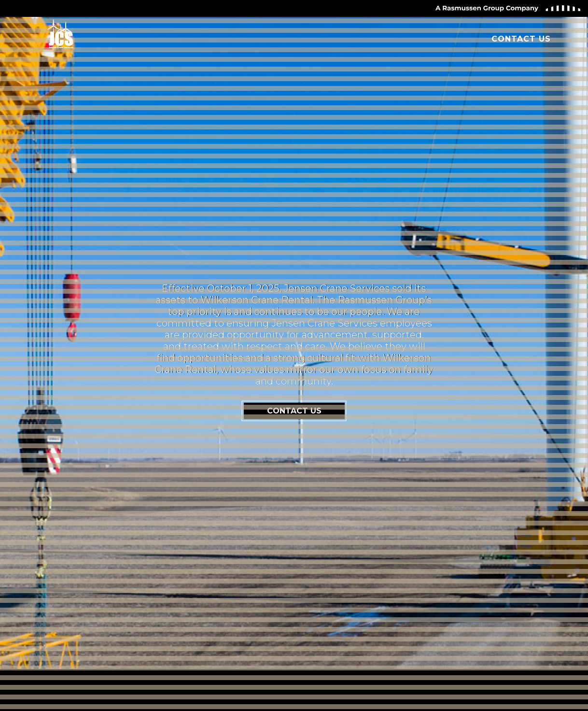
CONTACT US (294, 411)
